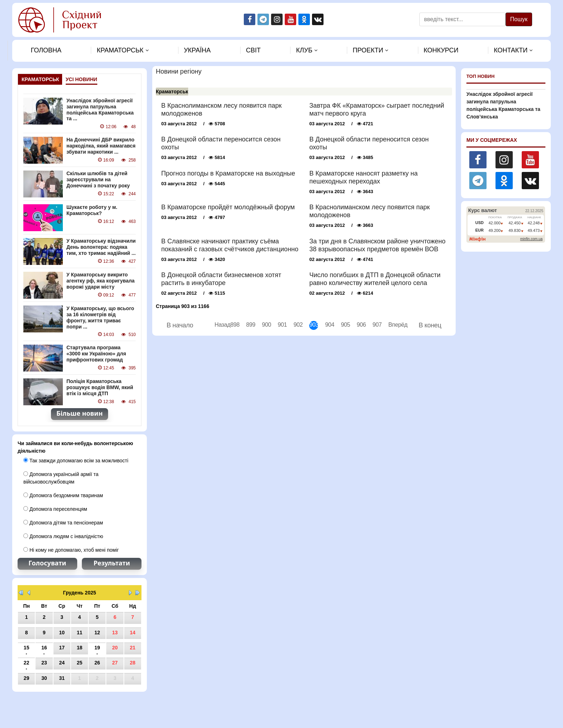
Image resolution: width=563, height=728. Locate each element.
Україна (197, 50)
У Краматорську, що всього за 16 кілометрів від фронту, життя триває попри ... (100, 317)
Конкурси (441, 50)
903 (314, 325)
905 (345, 325)
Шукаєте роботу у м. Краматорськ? (92, 210)
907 (377, 325)
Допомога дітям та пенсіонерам (63, 523)
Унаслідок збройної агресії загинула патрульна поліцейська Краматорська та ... (100, 109)
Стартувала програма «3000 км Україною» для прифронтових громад (96, 354)
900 (266, 325)
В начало (180, 325)
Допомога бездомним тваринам (63, 495)
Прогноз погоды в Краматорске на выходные (228, 173)
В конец (430, 325)
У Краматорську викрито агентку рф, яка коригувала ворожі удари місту (101, 281)
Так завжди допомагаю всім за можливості (76, 461)
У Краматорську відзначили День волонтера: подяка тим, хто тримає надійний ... (101, 247)
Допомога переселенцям (55, 509)
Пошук (519, 19)
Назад (219, 325)
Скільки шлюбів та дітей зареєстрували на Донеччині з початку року (98, 179)
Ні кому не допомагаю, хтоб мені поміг (71, 550)
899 (250, 325)
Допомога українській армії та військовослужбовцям (61, 478)
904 (329, 325)
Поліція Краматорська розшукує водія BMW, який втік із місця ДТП (100, 387)
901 (282, 325)
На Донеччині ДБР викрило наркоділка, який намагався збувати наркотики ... (101, 146)
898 (235, 325)
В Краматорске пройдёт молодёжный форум (228, 207)
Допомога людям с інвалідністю (63, 536)
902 (298, 325)
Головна (46, 50)
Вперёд (393, 325)
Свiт (253, 50)
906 (361, 325)
